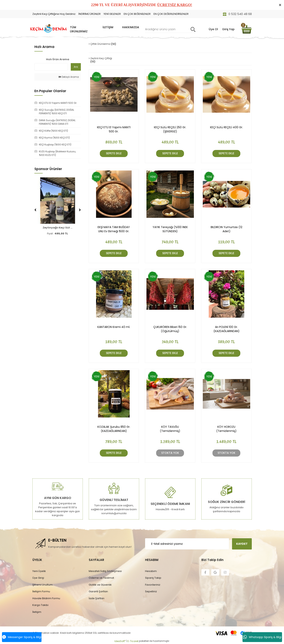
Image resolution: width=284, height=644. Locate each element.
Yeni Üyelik (39, 571)
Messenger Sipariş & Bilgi (22, 637)
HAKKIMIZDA (131, 27)
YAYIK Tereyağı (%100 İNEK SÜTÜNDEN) (170, 229)
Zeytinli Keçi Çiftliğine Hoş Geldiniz (54, 14)
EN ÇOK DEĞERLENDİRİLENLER (171, 14)
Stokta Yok (170, 453)
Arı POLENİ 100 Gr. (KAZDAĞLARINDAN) (226, 329)
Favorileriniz (153, 585)
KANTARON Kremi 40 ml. (114, 327)
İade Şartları (97, 598)
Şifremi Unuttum (42, 585)
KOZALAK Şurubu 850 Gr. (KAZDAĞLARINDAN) (114, 429)
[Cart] (247, 29)
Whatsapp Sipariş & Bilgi (262, 637)
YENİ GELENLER (112, 14)
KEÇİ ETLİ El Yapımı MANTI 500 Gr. (114, 129)
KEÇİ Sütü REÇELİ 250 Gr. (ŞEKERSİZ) (170, 129)
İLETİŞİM (108, 27)
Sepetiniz (151, 591)
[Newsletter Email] (187, 544)
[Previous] (35, 210)
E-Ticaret (133, 641)
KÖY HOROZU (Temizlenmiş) (226, 429)
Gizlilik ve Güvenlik (100, 585)
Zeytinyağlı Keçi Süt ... (58, 228)
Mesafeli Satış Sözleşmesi (105, 571)
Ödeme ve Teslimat (101, 578)
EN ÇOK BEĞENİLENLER (137, 14)
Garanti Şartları (98, 591)
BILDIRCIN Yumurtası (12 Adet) (226, 229)
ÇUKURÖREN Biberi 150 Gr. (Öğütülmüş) (170, 329)
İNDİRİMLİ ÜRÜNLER (90, 14)
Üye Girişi (38, 578)
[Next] (80, 210)
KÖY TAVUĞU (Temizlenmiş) (170, 429)
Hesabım (151, 571)
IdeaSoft (120, 641)
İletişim (37, 612)
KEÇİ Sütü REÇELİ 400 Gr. (226, 127)
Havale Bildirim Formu (46, 598)
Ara (76, 67)
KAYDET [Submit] (242, 544)
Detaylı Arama (69, 77)
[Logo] (48, 28)
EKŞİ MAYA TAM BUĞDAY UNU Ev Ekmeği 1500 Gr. (114, 229)
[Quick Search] (51, 67)
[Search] (170, 29)
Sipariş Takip (153, 578)
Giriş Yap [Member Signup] (228, 29)
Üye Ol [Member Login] (213, 29)
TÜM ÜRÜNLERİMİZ (79, 29)
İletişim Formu (41, 591)
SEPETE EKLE (114, 153)
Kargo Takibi (40, 605)
